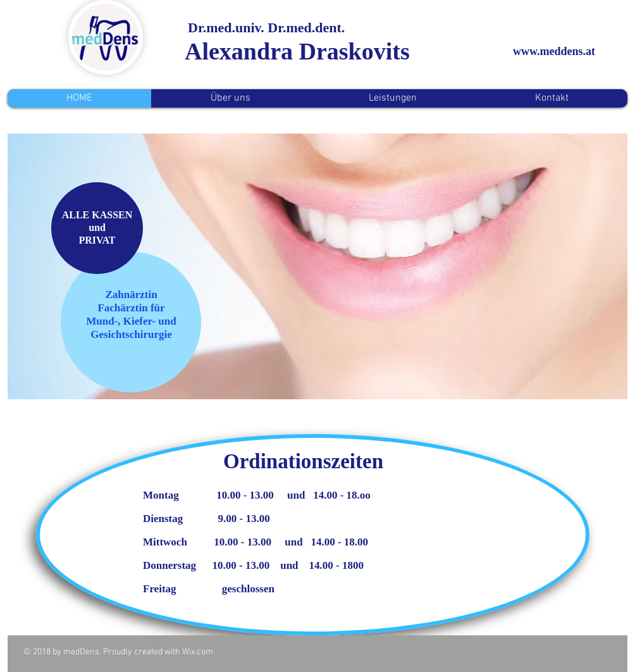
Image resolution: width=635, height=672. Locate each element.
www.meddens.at (554, 51)
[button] (317, 266)
